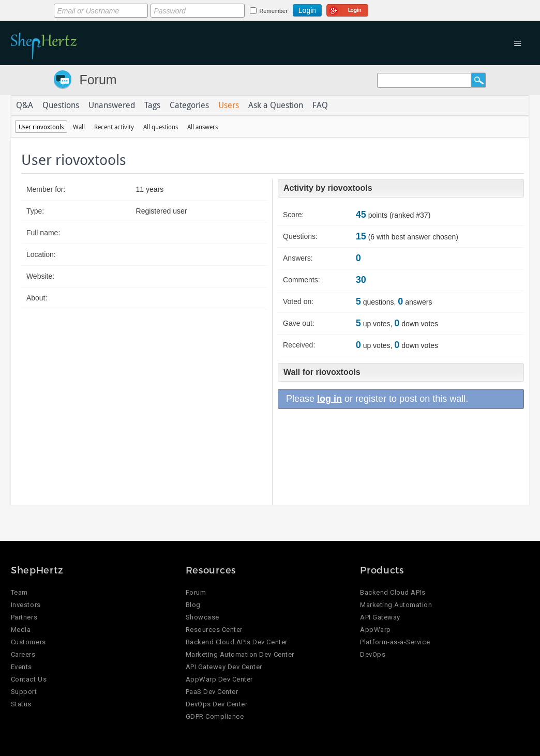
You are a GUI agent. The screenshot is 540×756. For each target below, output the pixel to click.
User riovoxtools (41, 127)
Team (19, 592)
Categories (189, 105)
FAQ (320, 105)
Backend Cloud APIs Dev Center (237, 642)
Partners (24, 617)
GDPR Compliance (215, 716)
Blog (193, 605)
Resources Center (214, 630)
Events (21, 667)
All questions (161, 127)
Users (229, 105)
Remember (273, 11)
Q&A (25, 105)
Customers (28, 642)
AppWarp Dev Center (219, 679)
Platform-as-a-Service (395, 642)
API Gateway (380, 617)
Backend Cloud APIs (393, 592)
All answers (202, 127)
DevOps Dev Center (217, 704)
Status (21, 704)
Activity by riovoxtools (328, 188)
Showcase (202, 617)
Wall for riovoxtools (322, 372)
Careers (23, 654)
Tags (152, 105)
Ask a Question (276, 105)
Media (21, 630)
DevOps (373, 654)
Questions (61, 105)
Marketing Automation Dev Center (240, 654)
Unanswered (112, 105)
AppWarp (376, 630)
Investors (26, 605)
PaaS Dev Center (212, 692)
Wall (79, 127)
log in (329, 399)
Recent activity (114, 127)
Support (24, 692)
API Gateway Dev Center (224, 667)
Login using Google (347, 9)
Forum (98, 80)
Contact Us (29, 679)
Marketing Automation (396, 605)
